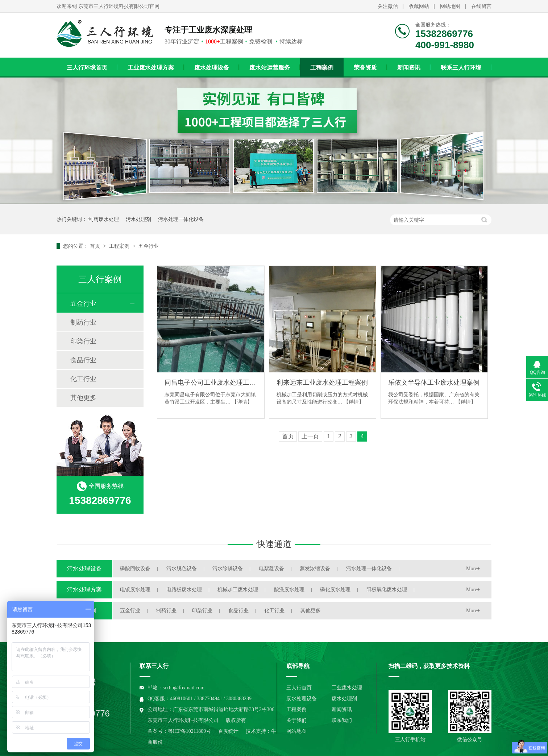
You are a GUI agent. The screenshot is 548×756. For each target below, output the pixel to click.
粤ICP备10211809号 (189, 731)
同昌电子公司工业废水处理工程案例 (211, 383)
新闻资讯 (409, 68)
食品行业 (83, 360)
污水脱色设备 (182, 569)
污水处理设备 (84, 569)
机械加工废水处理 (238, 590)
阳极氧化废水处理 (387, 590)
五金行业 (149, 246)
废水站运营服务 (270, 68)
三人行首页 (299, 688)
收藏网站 (419, 6)
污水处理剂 (138, 219)
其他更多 (83, 398)
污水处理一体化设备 (181, 219)
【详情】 (242, 402)
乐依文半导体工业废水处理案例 (434, 383)
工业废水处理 (347, 688)
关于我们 (296, 720)
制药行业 (83, 322)
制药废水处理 (104, 219)
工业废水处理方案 (151, 68)
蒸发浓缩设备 (315, 569)
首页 (96, 246)
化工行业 (83, 379)
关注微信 (388, 6)
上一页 (310, 436)
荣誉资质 (365, 68)
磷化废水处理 (335, 590)
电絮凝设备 (271, 569)
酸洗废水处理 (289, 590)
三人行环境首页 (87, 68)
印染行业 (83, 341)
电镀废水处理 (135, 590)
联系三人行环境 (461, 68)
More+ (473, 569)
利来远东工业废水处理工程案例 (322, 383)
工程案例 (322, 68)
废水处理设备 (212, 68)
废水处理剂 (344, 699)
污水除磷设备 (228, 569)
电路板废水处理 (184, 590)
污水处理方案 (84, 590)
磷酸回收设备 (135, 569)
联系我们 (342, 720)
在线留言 (481, 6)
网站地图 (450, 6)
